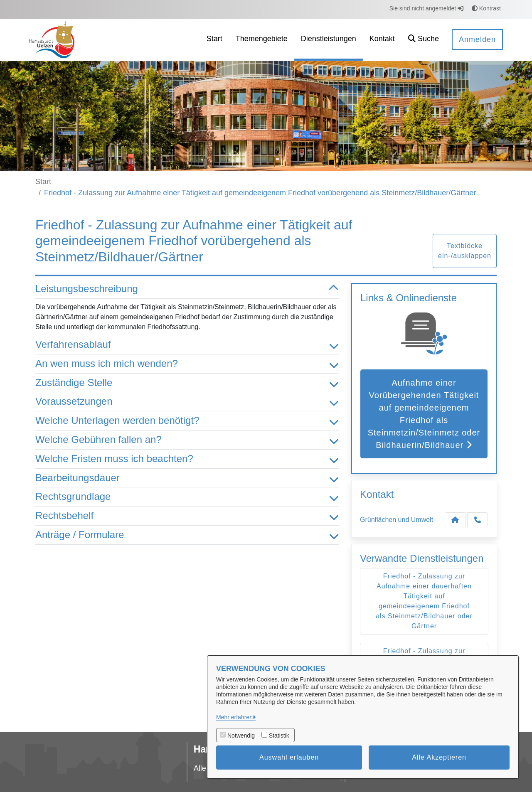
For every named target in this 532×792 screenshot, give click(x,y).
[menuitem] (214, 40)
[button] (424, 40)
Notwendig (241, 735)
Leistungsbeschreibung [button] (187, 289)
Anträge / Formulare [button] (187, 535)
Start (43, 182)
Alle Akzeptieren (439, 757)
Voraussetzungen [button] (187, 402)
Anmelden (477, 39)
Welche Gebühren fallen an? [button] (187, 440)
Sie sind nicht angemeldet (426, 8)
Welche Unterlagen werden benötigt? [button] (187, 421)
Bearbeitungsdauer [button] (187, 478)
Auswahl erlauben (289, 757)
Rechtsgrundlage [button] (187, 497)
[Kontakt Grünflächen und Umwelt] (455, 520)
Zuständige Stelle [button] (187, 383)
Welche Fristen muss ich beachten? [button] (187, 459)
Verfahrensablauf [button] (187, 345)
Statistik (279, 735)
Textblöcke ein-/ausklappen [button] (465, 251)
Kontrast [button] (486, 8)
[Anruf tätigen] (478, 520)
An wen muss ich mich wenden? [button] (187, 364)
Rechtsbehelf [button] (187, 516)
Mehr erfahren (234, 717)
